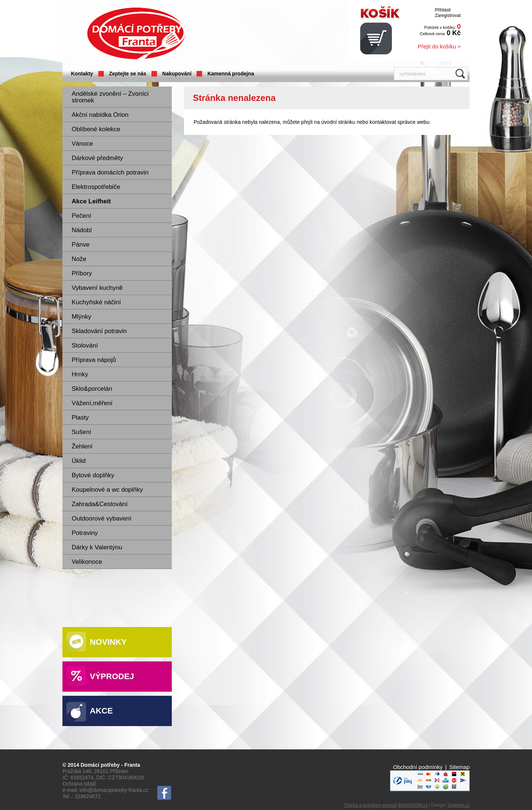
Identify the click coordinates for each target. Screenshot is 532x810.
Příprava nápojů (94, 360)
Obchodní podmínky (418, 767)
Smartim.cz (458, 805)
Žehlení (82, 446)
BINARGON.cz (413, 805)
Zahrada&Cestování (100, 504)
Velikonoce (87, 562)
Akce (101, 711)
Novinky (108, 642)
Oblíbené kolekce (96, 129)
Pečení (81, 216)
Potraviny (85, 533)
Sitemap (459, 767)
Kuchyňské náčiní (96, 302)
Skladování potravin (99, 331)
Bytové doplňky (93, 475)
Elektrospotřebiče (96, 187)
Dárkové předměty (97, 158)
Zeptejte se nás (128, 74)
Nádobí (82, 230)
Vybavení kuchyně (97, 288)
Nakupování (177, 74)
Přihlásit (443, 10)
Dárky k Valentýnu (97, 547)
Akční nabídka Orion (100, 115)
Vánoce (82, 144)
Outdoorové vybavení (102, 518)
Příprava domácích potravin (110, 172)
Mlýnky (81, 317)
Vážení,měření (92, 403)
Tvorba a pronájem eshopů (370, 805)
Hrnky (80, 374)
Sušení (81, 432)
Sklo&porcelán (92, 389)
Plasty (80, 418)
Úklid (79, 461)
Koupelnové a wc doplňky (107, 490)
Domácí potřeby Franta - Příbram (136, 33)
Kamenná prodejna (231, 74)
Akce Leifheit (91, 201)
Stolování (85, 345)
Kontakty (82, 74)
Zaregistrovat (448, 16)
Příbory (82, 273)
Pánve (81, 245)
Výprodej (112, 676)
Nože (79, 259)
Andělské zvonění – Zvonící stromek (110, 97)
